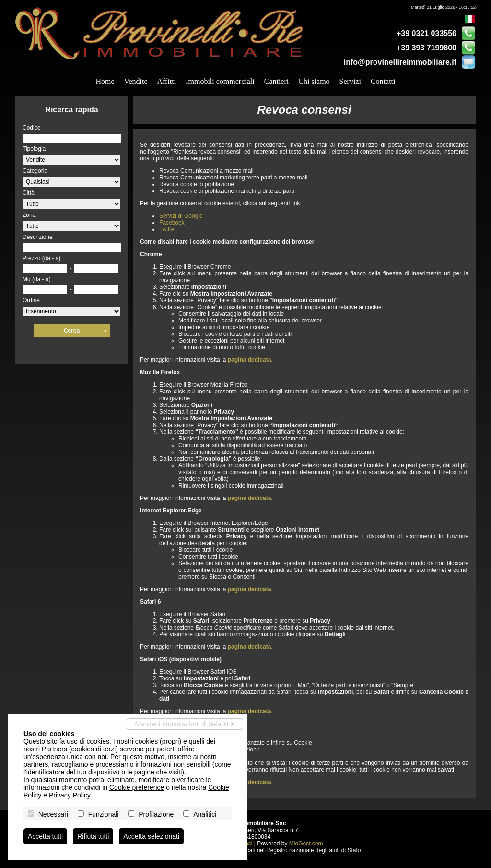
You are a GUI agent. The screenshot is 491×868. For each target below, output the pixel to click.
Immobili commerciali (220, 81)
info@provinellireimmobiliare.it (400, 62)
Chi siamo (314, 81)
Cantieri (277, 81)
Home (105, 81)
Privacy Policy (70, 795)
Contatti (383, 81)
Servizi (350, 81)
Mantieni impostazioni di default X (185, 724)
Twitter (168, 229)
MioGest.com (306, 844)
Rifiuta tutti (93, 836)
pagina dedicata (250, 360)
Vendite (136, 81)
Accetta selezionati (151, 836)
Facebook (172, 223)
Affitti (166, 81)
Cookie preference (137, 787)
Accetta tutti (45, 836)
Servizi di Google (181, 216)
